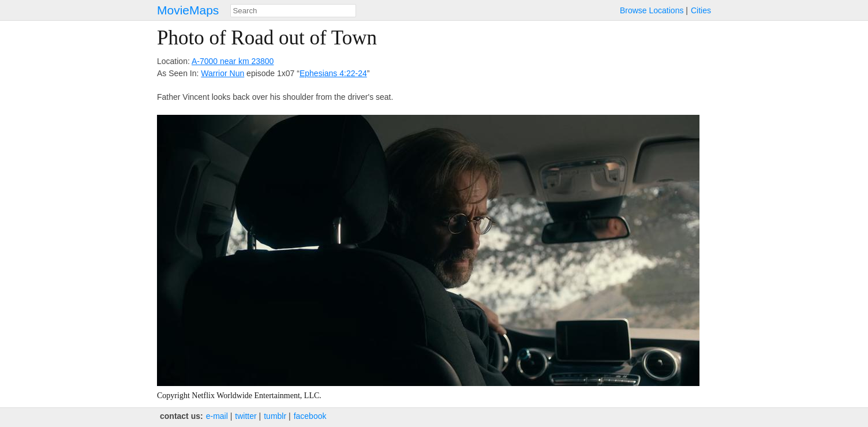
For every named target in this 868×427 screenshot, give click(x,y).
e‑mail (217, 416)
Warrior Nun (222, 73)
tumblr (275, 416)
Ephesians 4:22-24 (333, 73)
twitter (246, 416)
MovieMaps (188, 10)
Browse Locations (652, 10)
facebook (310, 416)
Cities (701, 10)
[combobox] (293, 11)
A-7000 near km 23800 (233, 61)
